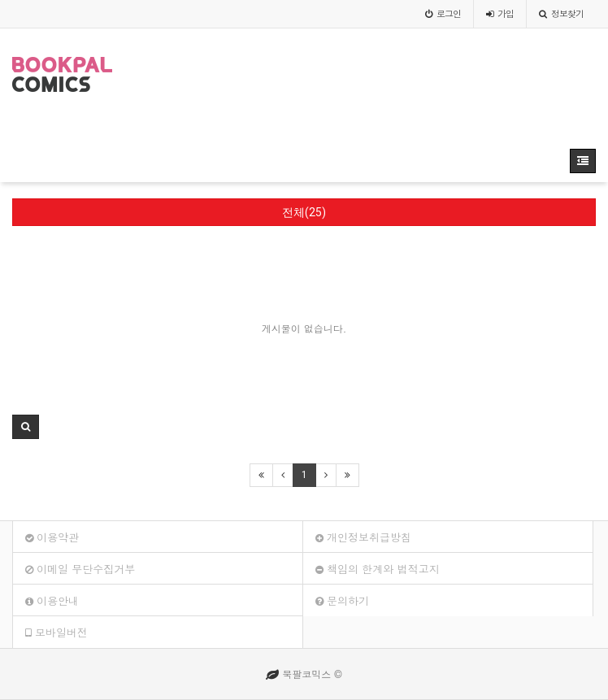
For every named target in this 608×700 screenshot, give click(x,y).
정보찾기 (561, 13)
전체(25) (304, 212)
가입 (500, 13)
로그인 (443, 13)
